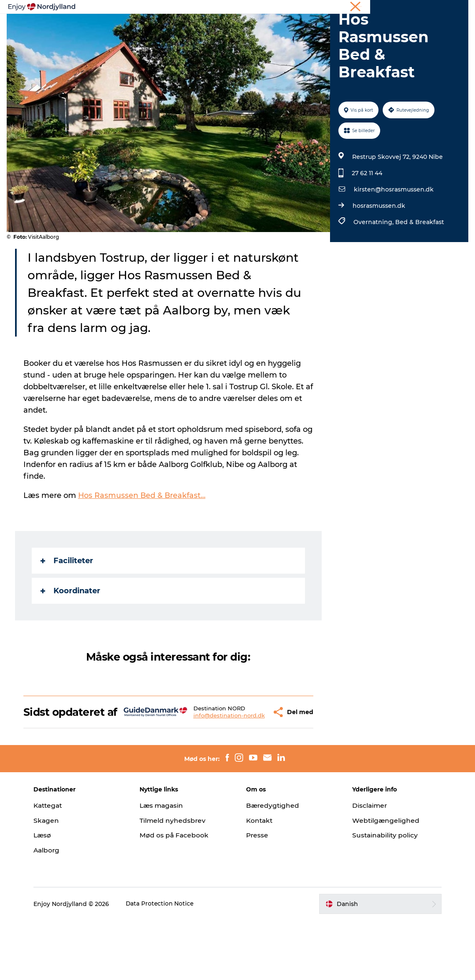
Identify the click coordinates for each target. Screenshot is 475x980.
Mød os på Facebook (178, 895)
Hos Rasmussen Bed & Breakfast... (144, 543)
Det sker (359, 27)
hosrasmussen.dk (378, 253)
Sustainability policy (382, 895)
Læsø (50, 895)
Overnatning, (373, 270)
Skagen (53, 880)
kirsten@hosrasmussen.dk (393, 237)
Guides (323, 27)
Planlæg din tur (216, 27)
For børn (238, 36)
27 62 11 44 (366, 221)
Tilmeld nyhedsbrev (177, 880)
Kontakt (260, 880)
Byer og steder (276, 27)
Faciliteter (69, 608)
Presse (258, 895)
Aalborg (54, 910)
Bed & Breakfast (419, 270)
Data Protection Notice (168, 964)
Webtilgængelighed (383, 880)
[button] (249, 766)
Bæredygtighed (273, 865)
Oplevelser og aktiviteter (141, 27)
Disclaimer (367, 865)
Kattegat (56, 865)
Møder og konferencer (401, 8)
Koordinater (72, 638)
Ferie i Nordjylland (343, 8)
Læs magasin (166, 865)
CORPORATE (452, 8)
